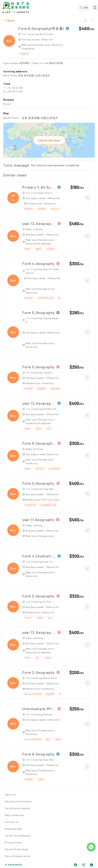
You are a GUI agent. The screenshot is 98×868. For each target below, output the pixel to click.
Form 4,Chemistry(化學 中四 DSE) (39, 556)
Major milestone (14, 815)
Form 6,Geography (38, 754)
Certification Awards (18, 808)
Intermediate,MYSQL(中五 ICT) (39, 709)
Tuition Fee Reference (18, 836)
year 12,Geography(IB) (39, 403)
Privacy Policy (13, 842)
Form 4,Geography (38, 264)
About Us (11, 795)
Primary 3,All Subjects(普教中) (39, 187)
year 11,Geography (38, 520)
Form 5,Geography (38, 313)
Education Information (18, 801)
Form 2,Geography (39, 672)
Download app (13, 829)
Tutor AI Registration (18, 856)
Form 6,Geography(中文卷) (41, 28)
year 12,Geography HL (39, 224)
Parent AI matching (17, 849)
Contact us (12, 822)
